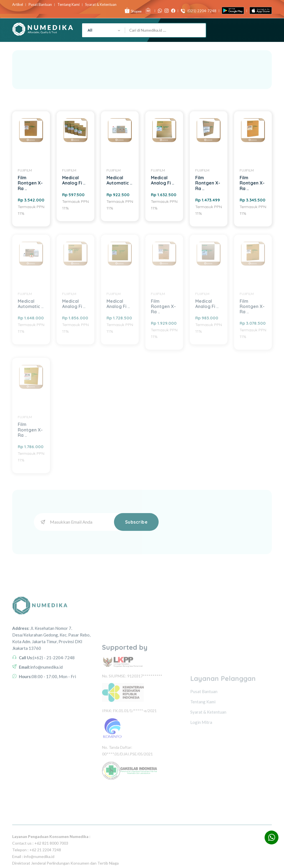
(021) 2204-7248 (201, 11)
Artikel (18, 5)
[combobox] (104, 30)
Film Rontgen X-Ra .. (30, 183)
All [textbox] (90, 30)
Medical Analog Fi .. (74, 180)
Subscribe (136, 522)
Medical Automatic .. (119, 180)
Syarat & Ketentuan (101, 5)
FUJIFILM (25, 170)
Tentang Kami (69, 5)
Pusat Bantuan (40, 5)
